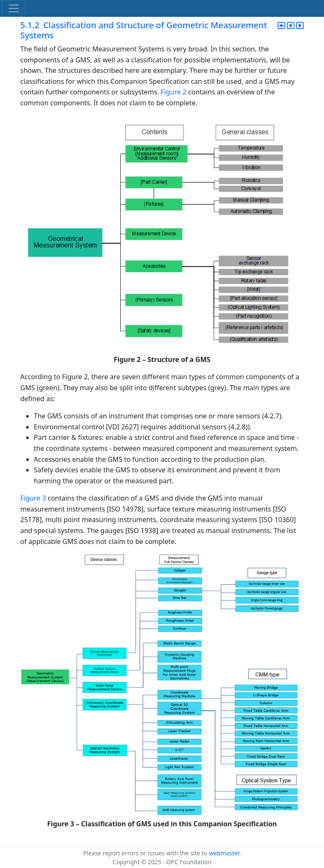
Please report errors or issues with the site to (146, 853)
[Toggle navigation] (13, 8)
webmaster (224, 853)
